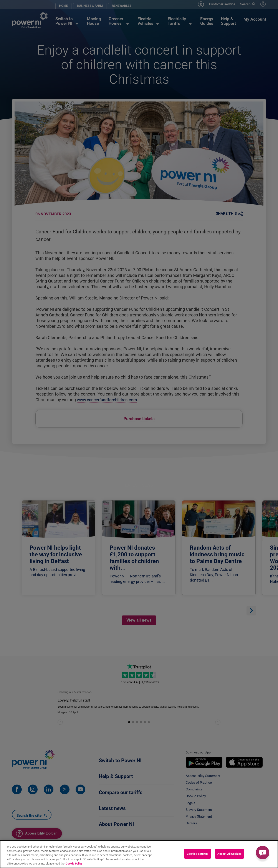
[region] (139, 854)
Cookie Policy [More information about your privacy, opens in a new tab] (74, 864)
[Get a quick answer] (263, 853)
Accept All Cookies (229, 854)
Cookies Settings (198, 854)
